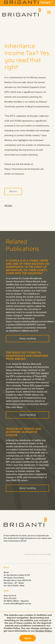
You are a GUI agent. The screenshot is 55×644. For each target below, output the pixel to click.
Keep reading (28, 343)
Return (13, 191)
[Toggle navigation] (49, 12)
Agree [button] (28, 638)
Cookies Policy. (44, 631)
